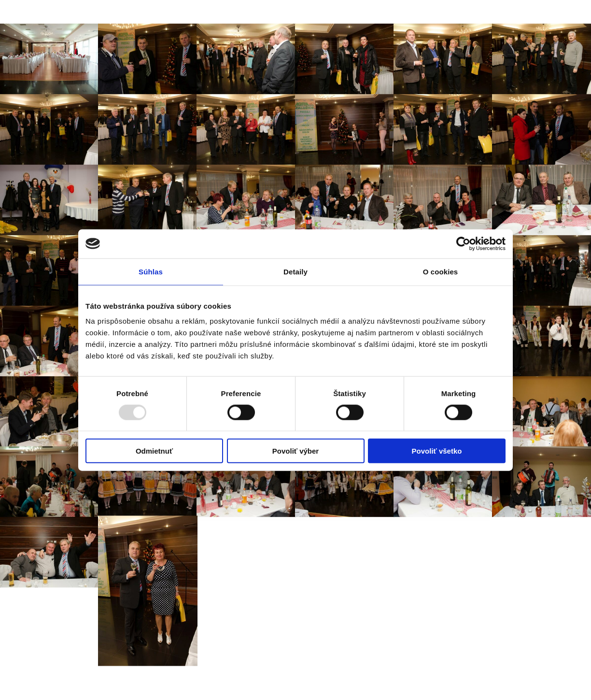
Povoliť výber (295, 451)
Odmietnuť (154, 451)
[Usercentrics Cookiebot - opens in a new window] (463, 243)
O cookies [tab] (441, 271)
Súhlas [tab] (151, 271)
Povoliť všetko (437, 451)
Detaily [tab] (295, 271)
